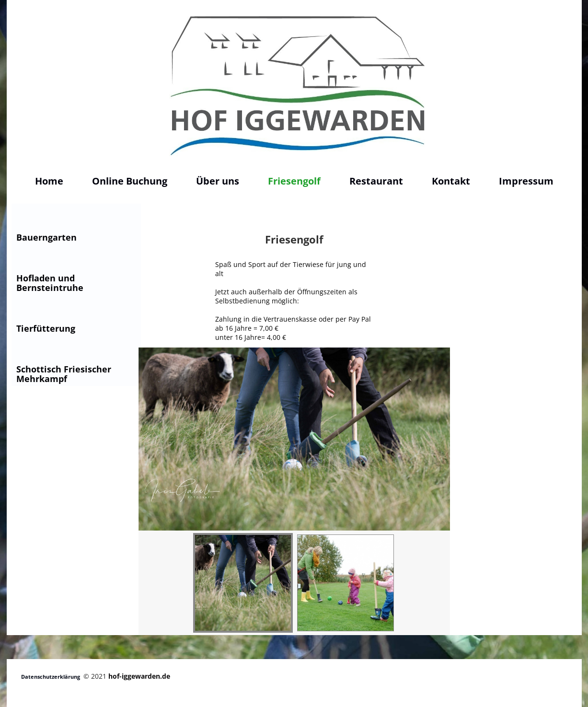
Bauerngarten (46, 237)
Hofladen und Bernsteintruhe (50, 283)
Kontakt (451, 181)
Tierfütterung (46, 328)
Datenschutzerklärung (51, 677)
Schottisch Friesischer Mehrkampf (64, 374)
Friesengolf (294, 181)
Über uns (218, 181)
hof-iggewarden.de (139, 676)
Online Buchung (130, 181)
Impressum (526, 181)
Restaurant (376, 181)
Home (49, 181)
